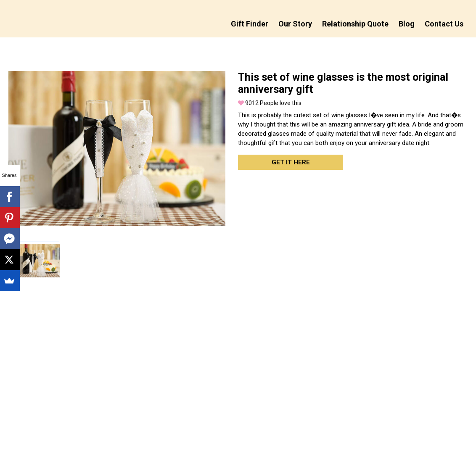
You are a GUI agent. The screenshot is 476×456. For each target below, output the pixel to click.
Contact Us (444, 24)
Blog (407, 24)
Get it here (291, 162)
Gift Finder (250, 24)
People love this (270, 103)
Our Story (295, 24)
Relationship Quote (355, 24)
